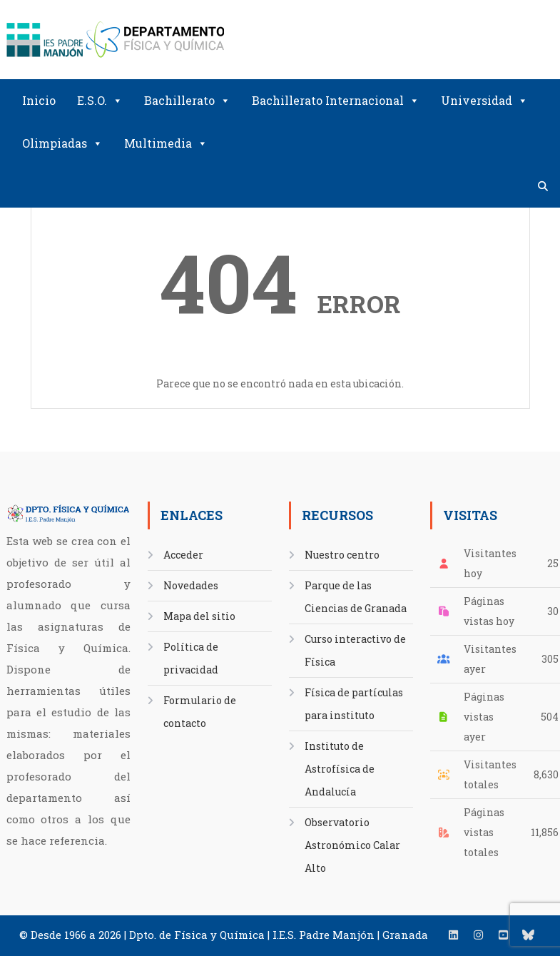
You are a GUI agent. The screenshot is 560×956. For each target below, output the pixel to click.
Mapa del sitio (199, 616)
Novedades (191, 585)
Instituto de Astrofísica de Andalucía (340, 769)
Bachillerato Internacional (336, 101)
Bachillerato (187, 101)
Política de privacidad (191, 658)
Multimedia (166, 143)
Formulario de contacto (200, 712)
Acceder (183, 555)
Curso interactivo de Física (355, 650)
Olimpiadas (62, 143)
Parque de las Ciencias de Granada (356, 597)
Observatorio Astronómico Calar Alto (352, 845)
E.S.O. (100, 101)
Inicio (39, 100)
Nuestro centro (342, 555)
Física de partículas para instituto (354, 704)
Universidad (484, 101)
